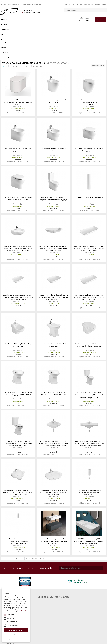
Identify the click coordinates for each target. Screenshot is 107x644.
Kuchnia (15, 20)
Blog (81, 4)
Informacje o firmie (93, 621)
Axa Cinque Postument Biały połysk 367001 (89, 164)
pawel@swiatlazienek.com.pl (42, 593)
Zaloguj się (75, 4)
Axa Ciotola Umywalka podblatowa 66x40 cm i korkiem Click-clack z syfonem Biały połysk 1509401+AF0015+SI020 (53, 215)
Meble (35, 20)
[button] (16, 639)
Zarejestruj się (67, 621)
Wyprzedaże (7, 24)
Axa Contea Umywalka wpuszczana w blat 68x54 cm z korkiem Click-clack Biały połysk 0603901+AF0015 (54, 459)
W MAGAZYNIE (46, 20)
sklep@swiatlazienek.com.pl (33, 13)
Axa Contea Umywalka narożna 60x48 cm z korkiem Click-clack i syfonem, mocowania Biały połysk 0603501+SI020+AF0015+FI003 (53, 410)
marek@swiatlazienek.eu (82, 586)
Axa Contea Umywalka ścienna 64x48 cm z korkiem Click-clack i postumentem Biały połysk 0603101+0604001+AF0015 (18, 459)
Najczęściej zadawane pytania (40, 621)
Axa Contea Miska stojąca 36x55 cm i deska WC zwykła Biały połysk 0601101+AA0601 (53, 361)
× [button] (28, 589)
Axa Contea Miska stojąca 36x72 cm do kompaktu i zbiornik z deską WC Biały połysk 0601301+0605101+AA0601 (18, 410)
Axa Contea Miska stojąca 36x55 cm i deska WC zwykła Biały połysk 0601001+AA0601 (18, 361)
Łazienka (5, 20)
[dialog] (16, 615)
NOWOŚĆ (57, 20)
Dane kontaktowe (93, 618)
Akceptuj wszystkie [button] (16, 630)
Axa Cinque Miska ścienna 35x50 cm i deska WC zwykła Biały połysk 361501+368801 (89, 117)
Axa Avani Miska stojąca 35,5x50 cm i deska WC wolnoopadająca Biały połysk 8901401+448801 (89, 69)
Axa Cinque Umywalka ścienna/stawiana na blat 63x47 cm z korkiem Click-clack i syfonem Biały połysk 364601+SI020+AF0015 (18, 215)
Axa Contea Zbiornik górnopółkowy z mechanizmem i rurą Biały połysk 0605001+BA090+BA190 (18, 508)
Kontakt (104, 4)
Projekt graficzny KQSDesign (78, 641)
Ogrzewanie (26, 20)
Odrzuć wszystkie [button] (16, 635)
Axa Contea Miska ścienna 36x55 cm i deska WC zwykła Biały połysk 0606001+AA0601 (89, 312)
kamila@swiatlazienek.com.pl (42, 576)
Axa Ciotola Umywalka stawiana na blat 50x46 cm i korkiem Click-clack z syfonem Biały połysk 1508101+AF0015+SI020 (53, 264)
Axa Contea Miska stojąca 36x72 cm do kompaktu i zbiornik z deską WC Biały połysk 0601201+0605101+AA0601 (89, 362)
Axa (21, 73)
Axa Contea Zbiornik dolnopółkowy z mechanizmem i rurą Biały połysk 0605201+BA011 (89, 459)
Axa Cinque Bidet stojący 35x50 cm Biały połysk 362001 (18, 117)
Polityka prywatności (40, 626)
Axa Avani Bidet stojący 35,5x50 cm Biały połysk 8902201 (53, 68)
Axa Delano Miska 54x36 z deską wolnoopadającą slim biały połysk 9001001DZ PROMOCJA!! (18, 69)
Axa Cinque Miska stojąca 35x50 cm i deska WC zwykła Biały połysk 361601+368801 (18, 166)
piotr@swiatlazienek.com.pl (83, 576)
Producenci (19, 24)
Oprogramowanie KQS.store (97, 641)
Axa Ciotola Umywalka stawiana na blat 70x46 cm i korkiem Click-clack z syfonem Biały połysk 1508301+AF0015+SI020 (89, 264)
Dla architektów (93, 624)
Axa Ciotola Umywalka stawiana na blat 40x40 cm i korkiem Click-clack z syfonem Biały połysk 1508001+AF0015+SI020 (18, 264)
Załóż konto (68, 4)
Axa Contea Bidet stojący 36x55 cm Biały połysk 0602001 (53, 312)
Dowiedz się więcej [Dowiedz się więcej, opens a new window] (23, 611)
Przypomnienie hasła (67, 624)
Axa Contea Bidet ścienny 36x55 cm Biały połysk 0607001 (18, 312)
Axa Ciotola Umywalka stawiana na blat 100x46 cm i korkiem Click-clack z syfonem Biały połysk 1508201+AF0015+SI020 (89, 215)
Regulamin (40, 618)
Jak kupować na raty (40, 624)
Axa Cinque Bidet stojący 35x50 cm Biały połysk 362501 (54, 117)
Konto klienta (67, 626)
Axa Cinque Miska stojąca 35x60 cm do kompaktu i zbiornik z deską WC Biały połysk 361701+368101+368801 (54, 167)
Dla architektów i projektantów (92, 4)
